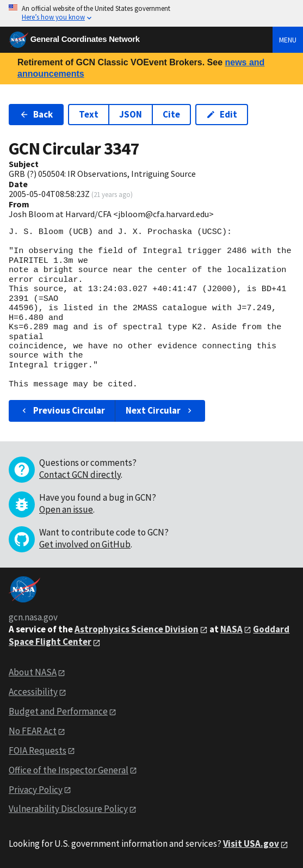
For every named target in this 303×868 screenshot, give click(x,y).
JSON (131, 114)
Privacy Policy (36, 790)
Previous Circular (62, 410)
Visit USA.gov (251, 844)
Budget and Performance (58, 711)
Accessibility (33, 692)
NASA (231, 629)
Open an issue (66, 509)
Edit (222, 114)
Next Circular (160, 410)
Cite (171, 114)
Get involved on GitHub (85, 544)
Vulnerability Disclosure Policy (68, 809)
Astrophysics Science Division (137, 629)
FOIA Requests (38, 750)
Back (36, 114)
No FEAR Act (33, 731)
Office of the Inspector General (69, 770)
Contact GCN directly (80, 475)
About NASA (33, 672)
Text (89, 114)
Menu (288, 40)
